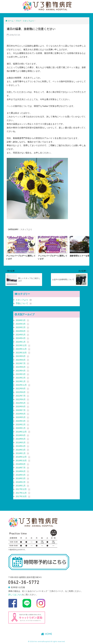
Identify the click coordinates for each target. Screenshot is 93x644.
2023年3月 (23, 374)
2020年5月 (23, 417)
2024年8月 (23, 331)
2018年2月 (23, 482)
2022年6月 (23, 399)
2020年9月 (23, 407)
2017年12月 (23, 489)
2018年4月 (23, 475)
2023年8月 (23, 360)
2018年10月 (23, 461)
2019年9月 (23, 435)
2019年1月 (23, 453)
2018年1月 (23, 486)
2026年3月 (23, 320)
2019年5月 (23, 443)
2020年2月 (23, 425)
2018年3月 (23, 478)
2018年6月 (23, 471)
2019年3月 (23, 450)
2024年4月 (23, 338)
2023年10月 (23, 353)
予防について (24, 303)
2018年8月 (23, 464)
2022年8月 (23, 392)
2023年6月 (23, 367)
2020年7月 (23, 410)
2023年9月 (23, 356)
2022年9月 (23, 389)
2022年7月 (23, 396)
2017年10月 (23, 496)
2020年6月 (23, 414)
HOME (47, 634)
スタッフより (26, 229)
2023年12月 (23, 345)
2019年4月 (23, 446)
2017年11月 (23, 493)
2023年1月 (23, 381)
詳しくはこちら (15, 595)
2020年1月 (23, 428)
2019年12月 (23, 432)
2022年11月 (23, 385)
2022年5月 (23, 403)
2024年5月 (23, 335)
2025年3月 (23, 324)
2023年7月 (23, 363)
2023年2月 (23, 378)
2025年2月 (23, 327)
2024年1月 (23, 342)
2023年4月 (23, 371)
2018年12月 (23, 457)
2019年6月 (23, 439)
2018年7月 (23, 468)
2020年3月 (23, 421)
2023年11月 (23, 349)
